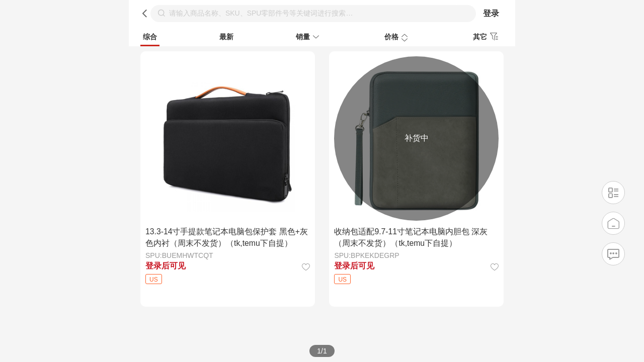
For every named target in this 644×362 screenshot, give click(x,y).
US (154, 280)
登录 (491, 13)
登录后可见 (166, 266)
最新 (226, 37)
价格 (397, 38)
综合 (150, 37)
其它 (487, 37)
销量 (309, 38)
